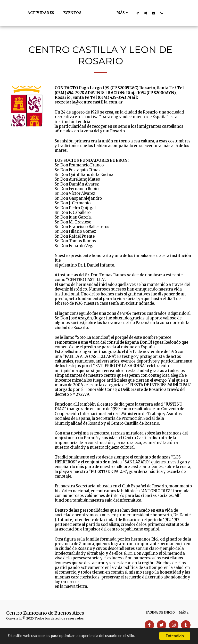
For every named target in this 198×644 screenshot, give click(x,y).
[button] (144, 13)
